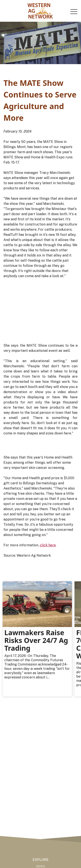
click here (48, 545)
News (41, 866)
